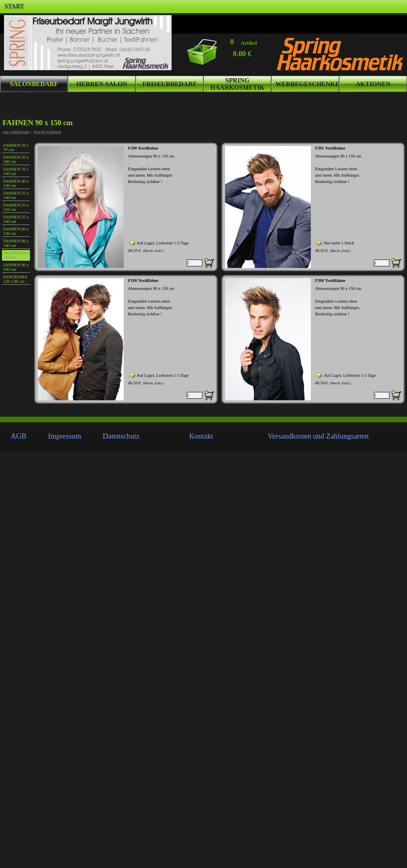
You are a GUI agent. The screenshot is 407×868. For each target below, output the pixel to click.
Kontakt (201, 436)
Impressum (65, 436)
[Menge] (195, 263)
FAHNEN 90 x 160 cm (16, 267)
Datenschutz (121, 436)
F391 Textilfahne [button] (330, 148)
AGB (19, 436)
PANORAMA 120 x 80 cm (15, 279)
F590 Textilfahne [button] (143, 148)
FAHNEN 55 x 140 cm (16, 195)
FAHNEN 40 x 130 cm (16, 183)
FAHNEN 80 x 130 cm (16, 231)
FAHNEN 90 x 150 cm (16, 255)
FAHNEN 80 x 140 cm (16, 243)
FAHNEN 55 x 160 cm (16, 219)
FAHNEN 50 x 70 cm (16, 148)
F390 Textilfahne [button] (330, 280)
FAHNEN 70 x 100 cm (16, 171)
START (14, 6)
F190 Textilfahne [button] (143, 280)
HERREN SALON (102, 84)
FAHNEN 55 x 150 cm (16, 207)
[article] (126, 207)
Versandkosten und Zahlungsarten (318, 436)
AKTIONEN (373, 84)
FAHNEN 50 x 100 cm (16, 159)
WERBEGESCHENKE (307, 84)
